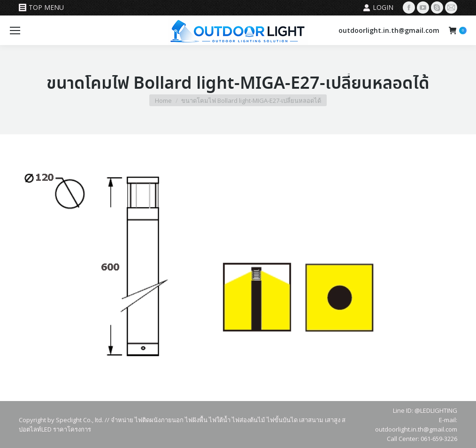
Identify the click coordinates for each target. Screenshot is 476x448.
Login (378, 8)
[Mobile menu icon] (15, 31)
